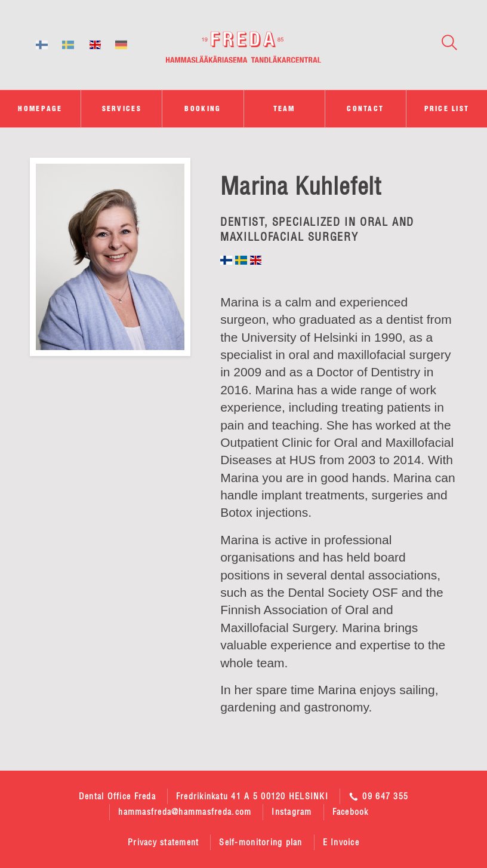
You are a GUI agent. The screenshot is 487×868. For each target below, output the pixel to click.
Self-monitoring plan (261, 842)
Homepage (40, 108)
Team (284, 108)
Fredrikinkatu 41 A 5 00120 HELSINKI (252, 796)
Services (122, 108)
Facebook (351, 812)
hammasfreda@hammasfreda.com (185, 812)
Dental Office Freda (117, 796)
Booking (203, 108)
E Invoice (341, 842)
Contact (365, 108)
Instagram (292, 812)
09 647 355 (378, 796)
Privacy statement (163, 842)
